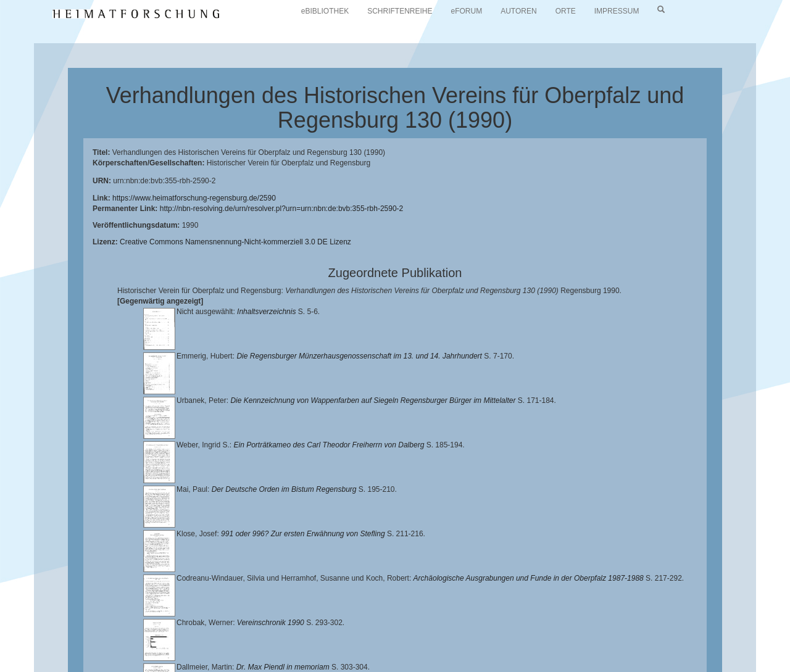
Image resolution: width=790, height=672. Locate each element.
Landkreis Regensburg (245, 636)
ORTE (566, 11)
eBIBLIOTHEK (325, 11)
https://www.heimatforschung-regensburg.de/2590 (194, 198)
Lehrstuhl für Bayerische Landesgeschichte (501, 626)
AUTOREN (518, 11)
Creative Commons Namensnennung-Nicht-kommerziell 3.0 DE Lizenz (235, 242)
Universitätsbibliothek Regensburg (354, 626)
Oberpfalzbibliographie (206, 645)
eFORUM (467, 11)
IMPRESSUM (617, 11)
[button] (4, 668)
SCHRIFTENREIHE (400, 11)
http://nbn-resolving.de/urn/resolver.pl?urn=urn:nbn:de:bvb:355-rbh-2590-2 (282, 209)
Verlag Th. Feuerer (550, 636)
